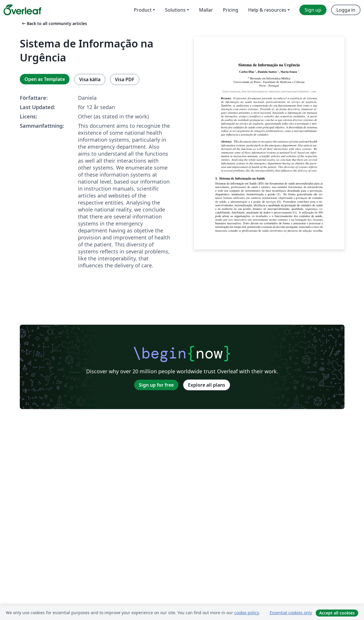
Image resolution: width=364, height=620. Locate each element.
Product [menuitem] (143, 10)
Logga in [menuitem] (346, 10)
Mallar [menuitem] (206, 10)
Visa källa (90, 79)
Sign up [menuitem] (313, 10)
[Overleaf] (22, 10)
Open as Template (45, 79)
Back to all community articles (54, 23)
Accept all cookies (337, 613)
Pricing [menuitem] (231, 10)
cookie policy (246, 613)
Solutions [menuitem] (175, 10)
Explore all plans (207, 385)
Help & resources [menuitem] (267, 10)
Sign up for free (156, 385)
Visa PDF (125, 79)
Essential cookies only (291, 613)
